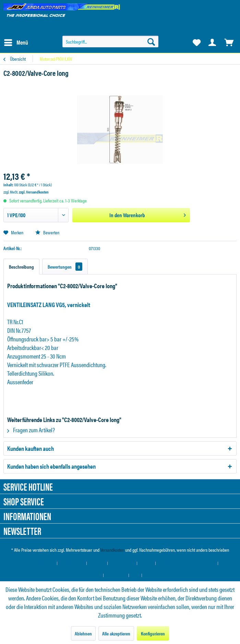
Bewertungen (65, 267)
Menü (16, 42)
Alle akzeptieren (116, 633)
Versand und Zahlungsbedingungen (187, 563)
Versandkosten (112, 550)
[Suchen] (151, 42)
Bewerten (47, 232)
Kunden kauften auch (31, 448)
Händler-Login (72, 563)
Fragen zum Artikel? (31, 430)
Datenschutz (116, 575)
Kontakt (146, 563)
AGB (135, 575)
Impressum (154, 575)
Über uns (97, 563)
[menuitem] (16, 43)
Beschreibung (21, 267)
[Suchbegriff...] (110, 42)
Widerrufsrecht (88, 575)
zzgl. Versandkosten (34, 192)
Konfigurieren (153, 633)
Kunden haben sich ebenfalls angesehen (51, 466)
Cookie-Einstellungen (37, 563)
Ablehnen (83, 633)
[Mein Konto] (213, 43)
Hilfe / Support (122, 563)
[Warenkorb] (229, 43)
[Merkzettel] (196, 43)
